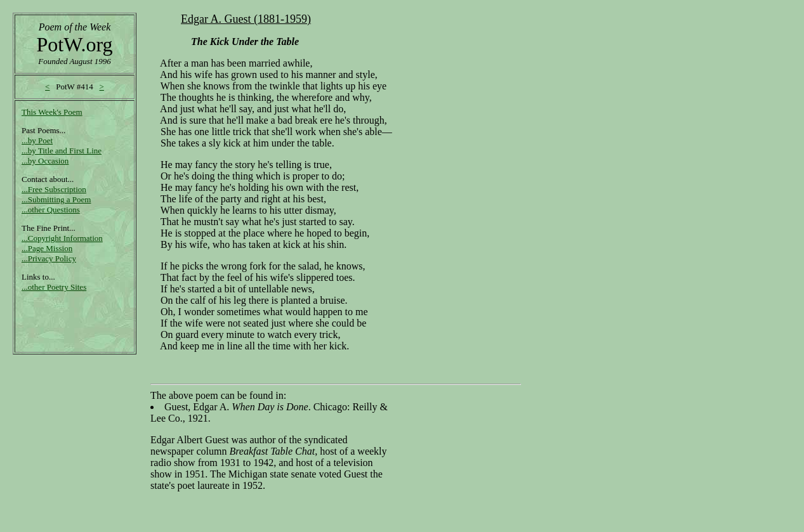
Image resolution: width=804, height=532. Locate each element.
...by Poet (37, 140)
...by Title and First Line (62, 151)
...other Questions (51, 210)
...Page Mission (47, 248)
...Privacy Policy (49, 258)
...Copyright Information (62, 238)
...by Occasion (45, 161)
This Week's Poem (52, 112)
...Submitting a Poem (56, 199)
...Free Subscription (54, 189)
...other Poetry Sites (54, 287)
